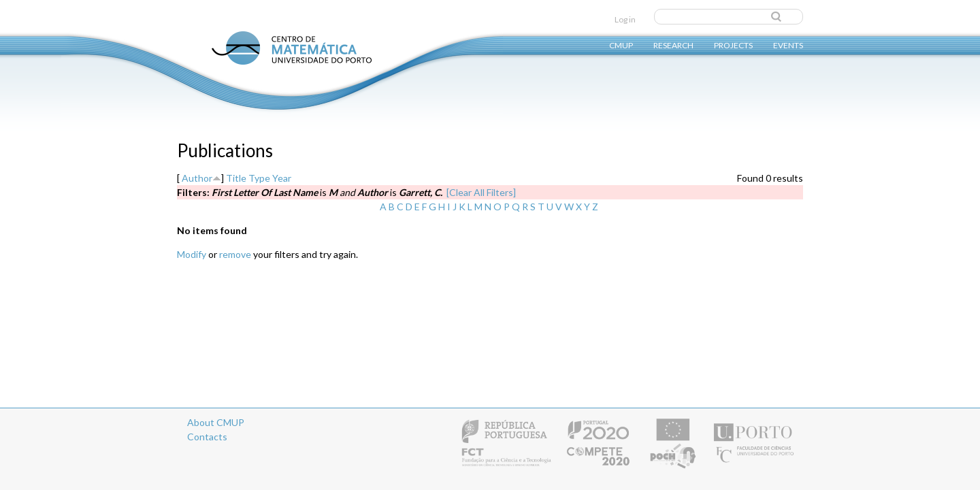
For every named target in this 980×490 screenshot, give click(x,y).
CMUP (621, 45)
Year (282, 178)
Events (788, 45)
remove (235, 254)
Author (197, 178)
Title (236, 178)
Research (673, 45)
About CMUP (216, 422)
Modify (192, 254)
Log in (625, 19)
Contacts (207, 437)
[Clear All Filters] (481, 192)
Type (259, 178)
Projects (733, 45)
